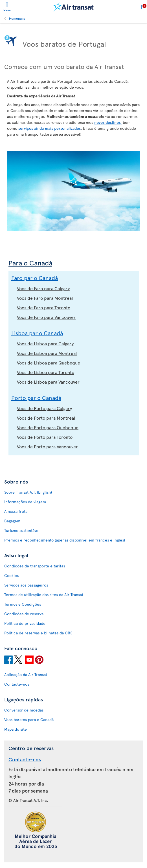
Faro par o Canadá (35, 278)
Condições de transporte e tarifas (35, 566)
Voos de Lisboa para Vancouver (48, 382)
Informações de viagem (25, 502)
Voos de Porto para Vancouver (47, 446)
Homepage (17, 18)
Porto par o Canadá (36, 398)
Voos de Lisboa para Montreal (47, 353)
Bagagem (12, 521)
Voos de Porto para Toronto (45, 437)
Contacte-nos (17, 684)
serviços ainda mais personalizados (50, 128)
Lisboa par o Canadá (37, 333)
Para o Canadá (30, 263)
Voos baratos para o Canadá (29, 720)
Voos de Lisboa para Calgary (45, 343)
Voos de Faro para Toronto (44, 307)
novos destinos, (108, 122)
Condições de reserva (24, 614)
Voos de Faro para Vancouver (46, 317)
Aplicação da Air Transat (26, 675)
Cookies (11, 575)
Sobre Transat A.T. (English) (28, 492)
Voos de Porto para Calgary (44, 408)
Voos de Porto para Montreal (46, 418)
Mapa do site (16, 729)
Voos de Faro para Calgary (43, 288)
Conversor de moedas (24, 710)
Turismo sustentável (22, 530)
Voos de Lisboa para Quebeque (49, 363)
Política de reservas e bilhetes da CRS (38, 633)
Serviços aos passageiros (26, 585)
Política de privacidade (25, 623)
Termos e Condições (23, 604)
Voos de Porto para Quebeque (48, 427)
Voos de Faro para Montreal (45, 298)
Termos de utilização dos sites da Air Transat (44, 595)
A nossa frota (16, 511)
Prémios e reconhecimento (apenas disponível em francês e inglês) (65, 540)
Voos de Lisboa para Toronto (46, 372)
